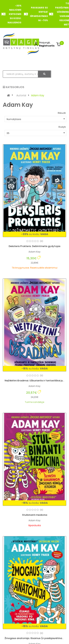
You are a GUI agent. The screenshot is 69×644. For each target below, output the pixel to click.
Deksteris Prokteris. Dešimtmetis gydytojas (34, 246)
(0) (41, 241)
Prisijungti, (45, 43)
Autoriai (21, 95)
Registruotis (47, 46)
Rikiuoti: (62, 113)
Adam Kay (38, 95)
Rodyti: (62, 127)
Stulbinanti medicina (35, 515)
